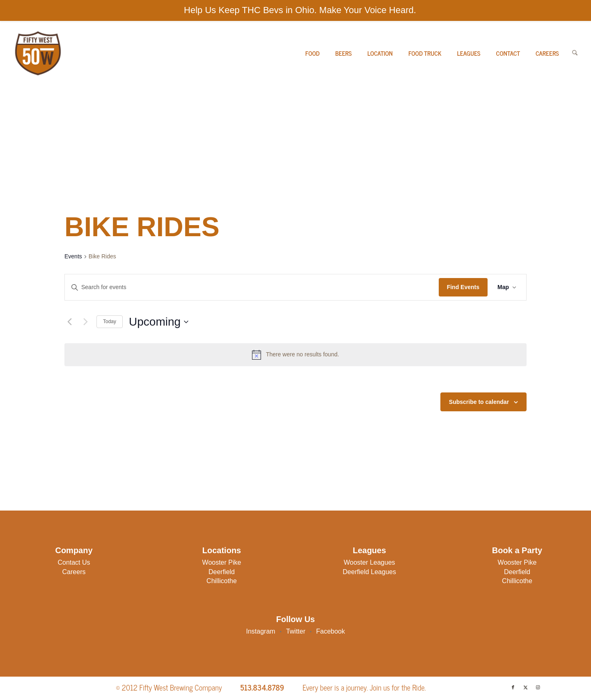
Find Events (463, 287)
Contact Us (74, 562)
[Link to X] (525, 687)
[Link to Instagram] (538, 687)
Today (110, 321)
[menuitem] (313, 53)
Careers (74, 572)
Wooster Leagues (369, 562)
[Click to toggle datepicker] (159, 322)
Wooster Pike (222, 562)
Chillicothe (222, 581)
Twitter (296, 631)
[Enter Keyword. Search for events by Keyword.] (252, 287)
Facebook (330, 631)
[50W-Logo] (37, 53)
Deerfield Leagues (369, 572)
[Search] (575, 53)
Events (73, 256)
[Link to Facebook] (513, 687)
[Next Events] (85, 322)
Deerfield (222, 572)
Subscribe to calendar (479, 402)
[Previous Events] (69, 322)
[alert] (295, 355)
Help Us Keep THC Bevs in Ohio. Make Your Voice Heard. (300, 10)
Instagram (261, 631)
